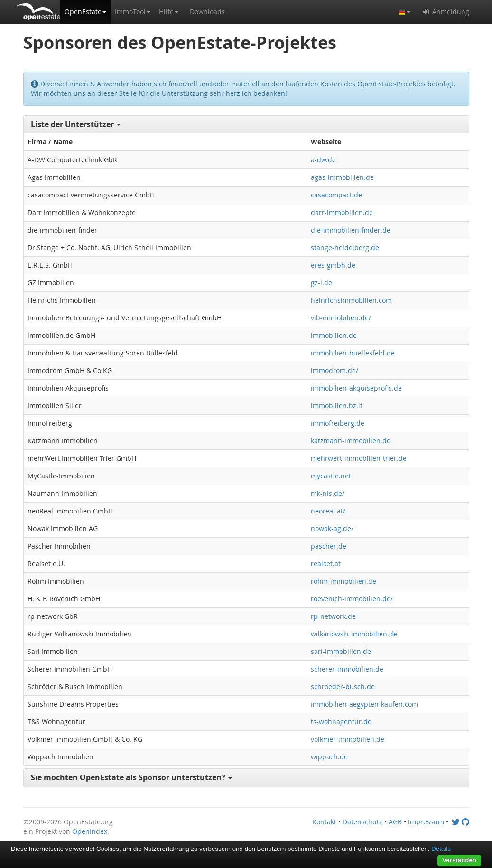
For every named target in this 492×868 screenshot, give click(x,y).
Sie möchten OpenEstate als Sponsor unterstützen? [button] (131, 777)
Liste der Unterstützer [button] (76, 124)
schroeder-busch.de (343, 686)
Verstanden (459, 860)
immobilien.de (334, 335)
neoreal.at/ (328, 511)
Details (441, 849)
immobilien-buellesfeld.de (353, 353)
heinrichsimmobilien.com (351, 300)
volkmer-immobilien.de (348, 739)
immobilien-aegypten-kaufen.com (364, 704)
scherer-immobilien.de (347, 669)
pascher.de (329, 546)
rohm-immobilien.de (343, 581)
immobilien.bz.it (337, 406)
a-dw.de (323, 160)
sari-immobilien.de (341, 651)
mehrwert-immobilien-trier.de (359, 458)
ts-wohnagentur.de (341, 722)
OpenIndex (90, 831)
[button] (85, 12)
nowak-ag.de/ (332, 528)
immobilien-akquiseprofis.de (356, 388)
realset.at (326, 564)
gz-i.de (321, 283)
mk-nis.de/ (328, 493)
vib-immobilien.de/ (341, 318)
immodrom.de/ (334, 370)
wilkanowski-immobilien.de (354, 634)
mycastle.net (331, 476)
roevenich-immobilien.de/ (352, 599)
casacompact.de (336, 195)
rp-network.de (333, 616)
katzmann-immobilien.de (351, 441)
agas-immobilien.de (342, 177)
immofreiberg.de (338, 423)
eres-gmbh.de (333, 265)
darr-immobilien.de (342, 212)
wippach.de (329, 757)
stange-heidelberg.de (345, 247)
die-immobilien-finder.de (351, 230)
